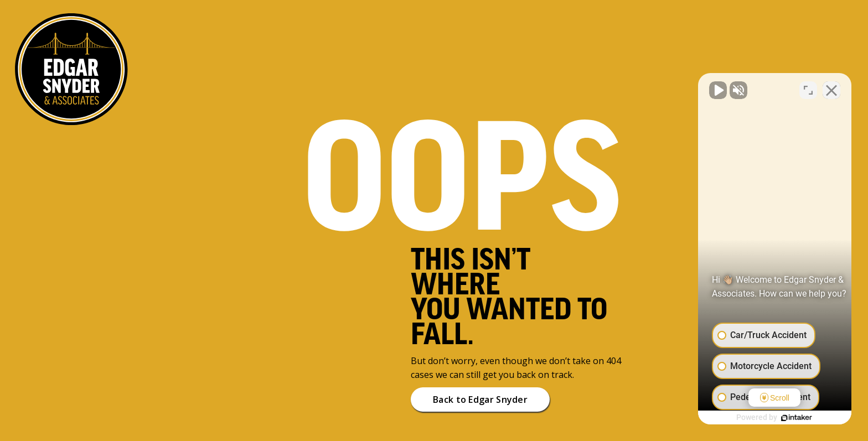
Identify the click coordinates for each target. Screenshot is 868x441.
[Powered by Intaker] (774, 418)
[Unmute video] (672, 87)
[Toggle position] (808, 87)
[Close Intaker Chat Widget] (831, 87)
